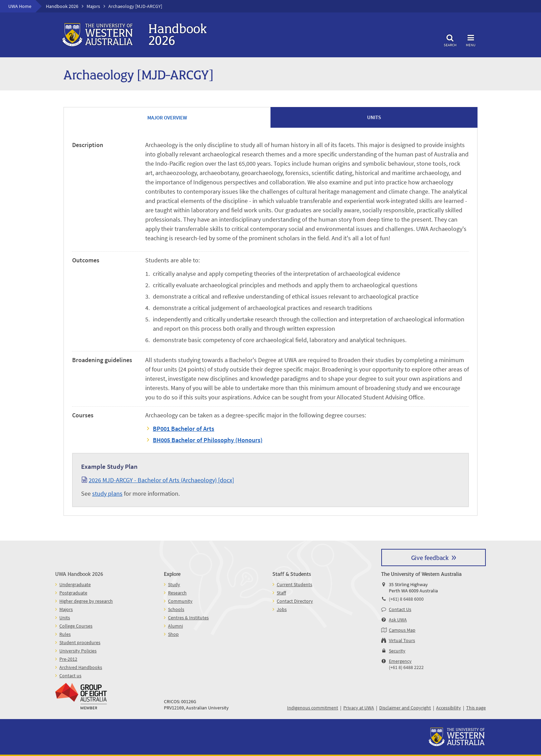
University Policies (78, 651)
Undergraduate (75, 584)
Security (397, 651)
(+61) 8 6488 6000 (406, 599)
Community (180, 601)
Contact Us (400, 609)
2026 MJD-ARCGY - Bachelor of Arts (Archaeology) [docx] (161, 480)
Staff (281, 593)
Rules (65, 634)
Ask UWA (398, 620)
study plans (107, 493)
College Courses (76, 626)
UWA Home (20, 6)
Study (174, 584)
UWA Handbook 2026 (79, 574)
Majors (93, 6)
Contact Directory (295, 601)
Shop (173, 634)
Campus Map (402, 630)
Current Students (294, 584)
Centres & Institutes (188, 618)
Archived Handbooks (81, 667)
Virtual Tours (402, 640)
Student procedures (80, 642)
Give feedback (430, 557)
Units (65, 618)
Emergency (400, 661)
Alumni (175, 626)
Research (177, 593)
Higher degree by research (86, 601)
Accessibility (449, 708)
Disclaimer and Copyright (405, 708)
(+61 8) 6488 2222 (406, 667)
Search (450, 40)
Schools (176, 609)
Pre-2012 (68, 659)
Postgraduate (73, 593)
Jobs (282, 609)
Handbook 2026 (62, 6)
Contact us (70, 676)
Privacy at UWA (359, 708)
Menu (471, 40)
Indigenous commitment (313, 708)
